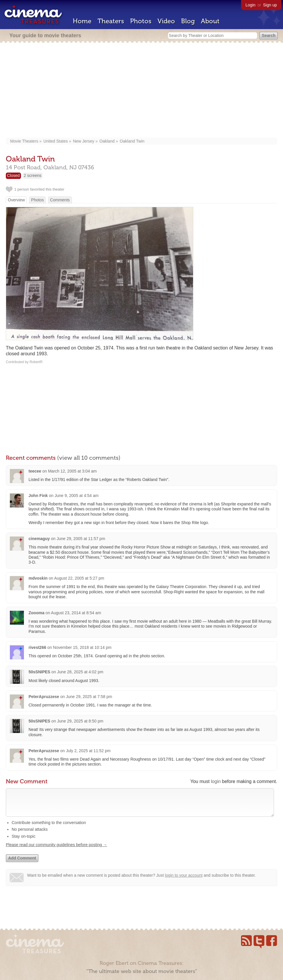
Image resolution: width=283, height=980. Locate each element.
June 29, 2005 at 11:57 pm (81, 539)
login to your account (184, 881)
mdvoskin (38, 578)
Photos (141, 21)
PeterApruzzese (44, 697)
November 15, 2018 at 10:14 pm (82, 647)
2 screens (33, 175)
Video (166, 21)
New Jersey (84, 141)
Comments (60, 200)
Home (82, 21)
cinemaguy (39, 539)
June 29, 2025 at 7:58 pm (89, 697)
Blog (188, 21)
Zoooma (36, 613)
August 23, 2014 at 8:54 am (76, 613)
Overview (16, 200)
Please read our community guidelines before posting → (56, 851)
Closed (13, 175)
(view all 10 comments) (89, 458)
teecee (35, 471)
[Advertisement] (141, 91)
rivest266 (37, 647)
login (216, 781)
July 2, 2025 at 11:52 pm (88, 751)
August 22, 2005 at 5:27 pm (79, 578)
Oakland (107, 141)
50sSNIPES (39, 672)
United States (56, 141)
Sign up (270, 5)
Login (250, 5)
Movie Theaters (24, 141)
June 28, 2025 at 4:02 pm (80, 672)
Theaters (111, 21)
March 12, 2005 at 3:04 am (72, 471)
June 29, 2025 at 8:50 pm (80, 721)
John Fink (38, 496)
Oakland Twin (132, 141)
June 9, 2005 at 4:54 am (76, 496)
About (210, 21)
